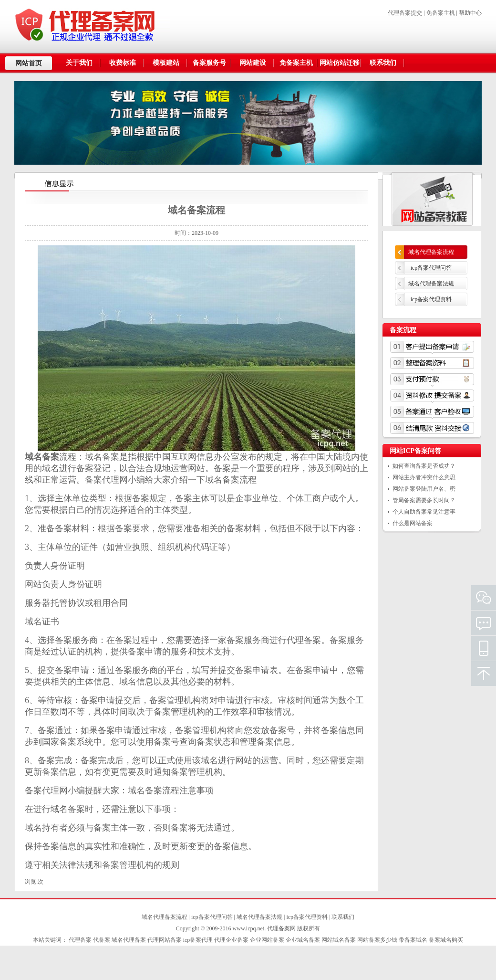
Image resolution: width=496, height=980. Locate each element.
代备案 (102, 940)
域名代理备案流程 (431, 252)
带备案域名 (413, 940)
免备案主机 (441, 13)
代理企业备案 (231, 940)
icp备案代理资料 (431, 299)
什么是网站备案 (413, 523)
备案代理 (102, 480)
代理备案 (304, 640)
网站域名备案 (339, 940)
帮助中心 (470, 13)
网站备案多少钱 (377, 940)
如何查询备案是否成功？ (424, 466)
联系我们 (343, 917)
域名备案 (222, 480)
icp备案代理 (198, 940)
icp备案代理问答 (431, 268)
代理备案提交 (405, 13)
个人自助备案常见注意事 (424, 512)
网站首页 (29, 63)
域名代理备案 (129, 940)
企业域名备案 (303, 940)
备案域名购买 (446, 940)
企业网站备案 (267, 940)
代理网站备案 (165, 940)
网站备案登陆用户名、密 (424, 489)
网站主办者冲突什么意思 (424, 477)
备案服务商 (136, 670)
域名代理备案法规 (431, 284)
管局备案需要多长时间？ (424, 500)
